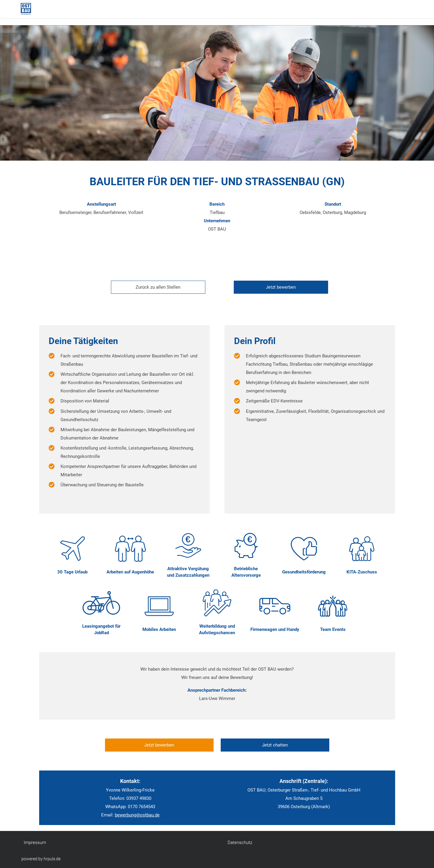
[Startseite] (44, 9)
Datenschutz (240, 843)
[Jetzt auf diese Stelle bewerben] (279, 287)
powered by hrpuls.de (41, 859)
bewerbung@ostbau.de (137, 815)
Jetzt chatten (275, 745)
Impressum (35, 843)
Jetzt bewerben (281, 287)
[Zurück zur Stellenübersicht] (156, 287)
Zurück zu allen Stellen (158, 287)
